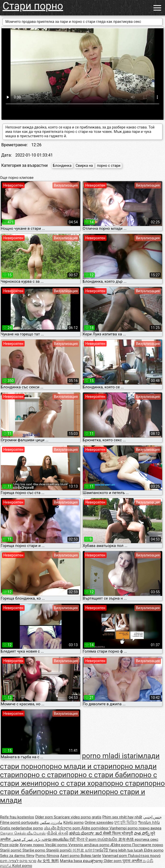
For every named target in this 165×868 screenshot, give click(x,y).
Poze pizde (9, 845)
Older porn (44, 817)
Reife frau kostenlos (17, 817)
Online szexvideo (99, 823)
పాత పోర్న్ (142, 833)
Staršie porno (34, 850)
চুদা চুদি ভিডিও (126, 823)
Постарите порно (148, 845)
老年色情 (127, 839)
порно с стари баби (99, 775)
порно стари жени (67, 792)
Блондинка (62, 166)
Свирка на (84, 166)
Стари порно (33, 6)
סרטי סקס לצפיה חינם (18, 861)
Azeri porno (70, 856)
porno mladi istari (110, 756)
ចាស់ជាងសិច (108, 839)
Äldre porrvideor (95, 828)
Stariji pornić (11, 850)
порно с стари (109, 166)
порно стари (123, 783)
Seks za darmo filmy (17, 856)
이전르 (79, 850)
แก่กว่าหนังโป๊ (97, 850)
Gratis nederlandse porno (22, 828)
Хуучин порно (32, 845)
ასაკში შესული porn (63, 828)
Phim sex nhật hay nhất (122, 817)
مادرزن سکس (51, 823)
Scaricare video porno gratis (78, 817)
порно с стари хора (71, 783)
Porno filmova (47, 856)
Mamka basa (71, 861)
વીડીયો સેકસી (57, 833)
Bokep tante (91, 856)
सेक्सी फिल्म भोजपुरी (118, 833)
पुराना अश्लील (133, 861)
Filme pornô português (19, 823)
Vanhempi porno (124, 828)
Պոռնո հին (149, 823)
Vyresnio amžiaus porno (89, 845)
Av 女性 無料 (48, 861)
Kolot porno (22, 866)
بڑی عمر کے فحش (27, 839)
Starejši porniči (59, 850)
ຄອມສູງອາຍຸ (93, 861)
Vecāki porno (56, 845)
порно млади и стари (77, 766)
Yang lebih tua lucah (126, 850)
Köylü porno (73, 823)
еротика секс (147, 839)
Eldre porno (154, 850)
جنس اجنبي (153, 817)
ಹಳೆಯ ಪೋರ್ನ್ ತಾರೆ (86, 833)
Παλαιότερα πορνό (144, 856)
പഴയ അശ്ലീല (55, 839)
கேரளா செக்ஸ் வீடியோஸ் (23, 833)
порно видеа (150, 828)
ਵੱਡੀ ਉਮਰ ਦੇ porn (83, 839)
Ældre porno (121, 845)
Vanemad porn (115, 856)
